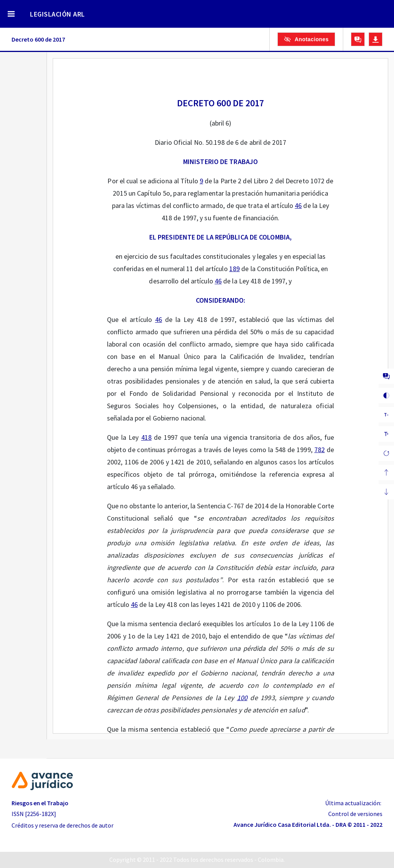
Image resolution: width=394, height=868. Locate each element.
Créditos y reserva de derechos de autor (63, 825)
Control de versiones (355, 814)
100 (242, 698)
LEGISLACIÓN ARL (58, 14)
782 (320, 450)
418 (146, 437)
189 (235, 269)
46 (298, 205)
